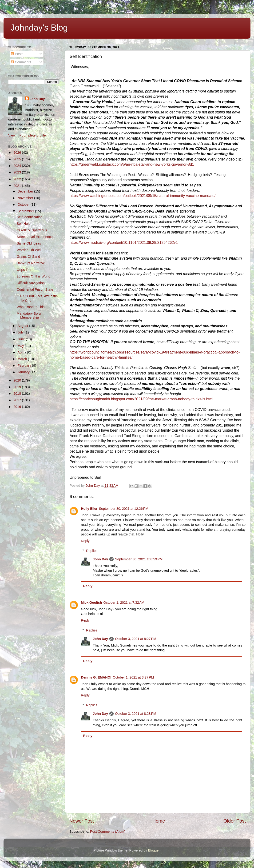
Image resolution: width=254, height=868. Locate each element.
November (26, 198)
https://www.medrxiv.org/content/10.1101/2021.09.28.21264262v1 (124, 243)
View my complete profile (27, 135)
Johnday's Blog (39, 28)
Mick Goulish (91, 603)
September (26, 211)
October (24, 205)
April (22, 352)
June (22, 339)
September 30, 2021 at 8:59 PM (139, 559)
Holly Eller (89, 509)
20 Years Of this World (34, 276)
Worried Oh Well (29, 250)
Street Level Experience (35, 237)
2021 (18, 186)
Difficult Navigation (31, 283)
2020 (18, 380)
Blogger (154, 850)
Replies (92, 551)
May (21, 346)
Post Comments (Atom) (108, 832)
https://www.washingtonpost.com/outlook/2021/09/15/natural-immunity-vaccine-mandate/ (143, 196)
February (25, 366)
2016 (18, 407)
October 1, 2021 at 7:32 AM (124, 603)
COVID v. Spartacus (32, 230)
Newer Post (82, 821)
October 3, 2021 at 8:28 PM (136, 714)
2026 (18, 153)
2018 (18, 394)
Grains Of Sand (28, 257)
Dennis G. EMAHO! (96, 677)
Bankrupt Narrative (31, 263)
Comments (21, 62)
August (23, 326)
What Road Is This (31, 307)
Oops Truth (25, 270)
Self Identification (30, 217)
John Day (100, 559)
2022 (18, 179)
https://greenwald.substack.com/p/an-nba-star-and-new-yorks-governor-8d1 (132, 164)
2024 (18, 166)
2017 (18, 400)
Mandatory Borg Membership (29, 315)
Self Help (24, 224)
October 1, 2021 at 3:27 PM (133, 677)
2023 (18, 172)
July (21, 332)
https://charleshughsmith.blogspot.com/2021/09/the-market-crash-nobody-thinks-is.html (141, 399)
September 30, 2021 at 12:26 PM (123, 509)
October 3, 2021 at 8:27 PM (136, 639)
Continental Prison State (35, 289)
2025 (18, 159)
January (24, 372)
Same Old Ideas (29, 243)
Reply (85, 541)
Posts (17, 54)
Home (159, 821)
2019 (18, 387)
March (23, 359)
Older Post (235, 821)
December (26, 191)
